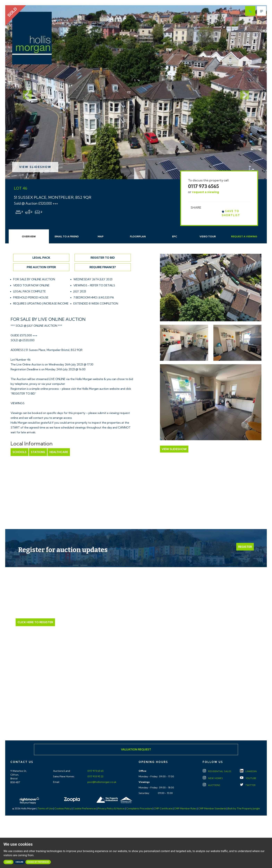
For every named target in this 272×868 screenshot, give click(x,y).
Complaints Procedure (139, 808)
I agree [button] (8, 862)
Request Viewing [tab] (244, 236)
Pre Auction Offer (41, 267)
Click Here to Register (35, 622)
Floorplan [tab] (138, 236)
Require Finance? (103, 267)
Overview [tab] (29, 236)
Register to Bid (103, 258)
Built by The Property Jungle (244, 808)
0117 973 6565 (203, 186)
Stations (38, 452)
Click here (136, 708)
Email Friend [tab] (67, 236)
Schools (20, 452)
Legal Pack (41, 258)
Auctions (211, 785)
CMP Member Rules (185, 808)
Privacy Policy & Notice (111, 808)
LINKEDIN (248, 771)
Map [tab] (101, 236)
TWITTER (248, 785)
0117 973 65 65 (95, 771)
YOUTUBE (248, 778)
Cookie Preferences (85, 808)
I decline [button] (19, 862)
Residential (217, 771)
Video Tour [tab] (208, 236)
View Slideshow (35, 167)
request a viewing (206, 192)
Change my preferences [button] (38, 862)
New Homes (213, 778)
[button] (25, 92)
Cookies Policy (63, 808)
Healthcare (59, 452)
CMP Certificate (163, 808)
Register (245, 547)
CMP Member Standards (212, 808)
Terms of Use (45, 808)
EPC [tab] (175, 236)
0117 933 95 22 (95, 776)
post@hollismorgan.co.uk (102, 782)
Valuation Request (136, 749)
